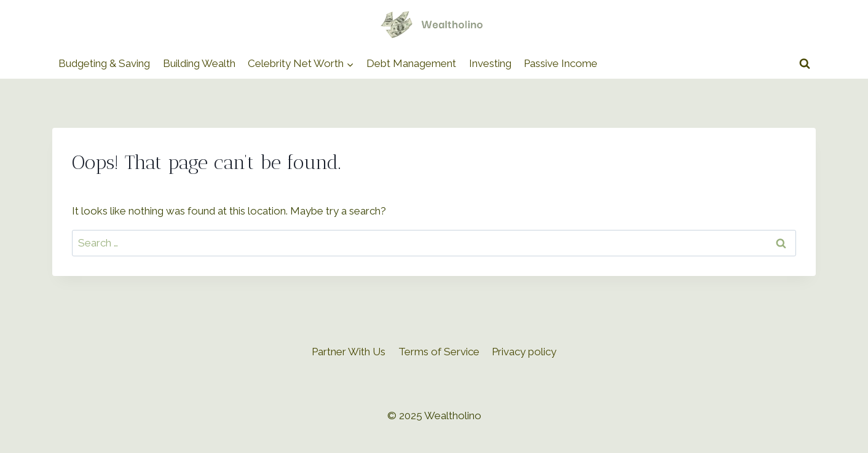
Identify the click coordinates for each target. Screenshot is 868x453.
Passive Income (561, 63)
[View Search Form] (805, 64)
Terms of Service (439, 352)
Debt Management (411, 63)
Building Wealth (199, 63)
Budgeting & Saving (104, 63)
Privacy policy (524, 352)
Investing (490, 63)
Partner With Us (349, 352)
